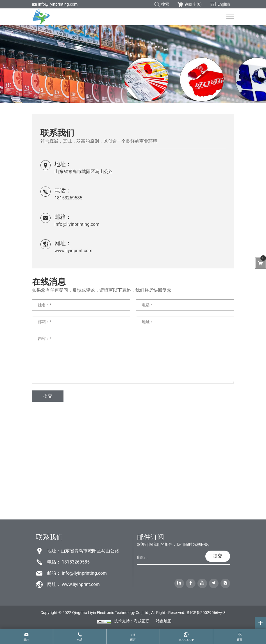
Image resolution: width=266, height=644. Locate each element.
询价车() (190, 4)
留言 (133, 640)
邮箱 (26, 640)
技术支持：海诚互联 (132, 621)
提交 (48, 396)
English (220, 4)
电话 (80, 640)
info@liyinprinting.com (55, 4)
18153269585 (68, 198)
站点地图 (164, 621)
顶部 (240, 640)
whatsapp (186, 640)
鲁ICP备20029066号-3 (206, 613)
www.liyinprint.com (73, 251)
